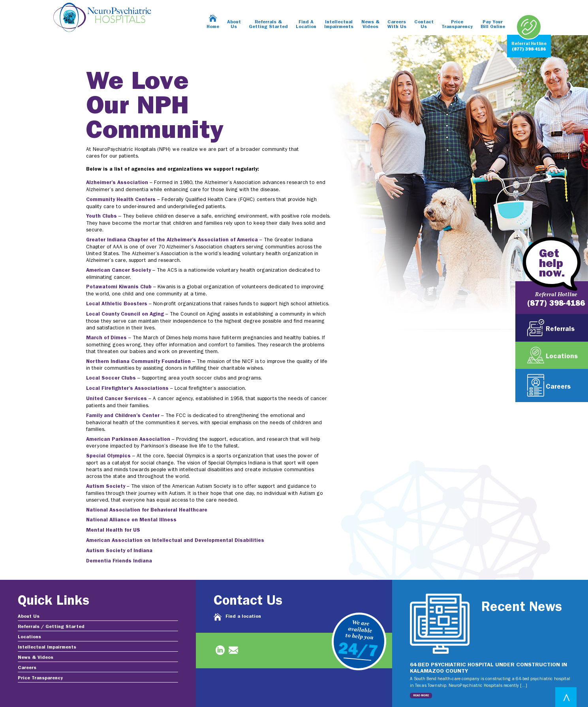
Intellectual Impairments (339, 24)
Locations (29, 637)
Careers (27, 668)
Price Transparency (457, 24)
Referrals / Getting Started (51, 627)
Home (213, 27)
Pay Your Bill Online (493, 24)
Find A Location (306, 24)
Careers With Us (397, 24)
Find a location (243, 617)
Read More (421, 696)
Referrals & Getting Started (268, 24)
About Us (234, 24)
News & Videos (370, 24)
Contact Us (424, 24)
